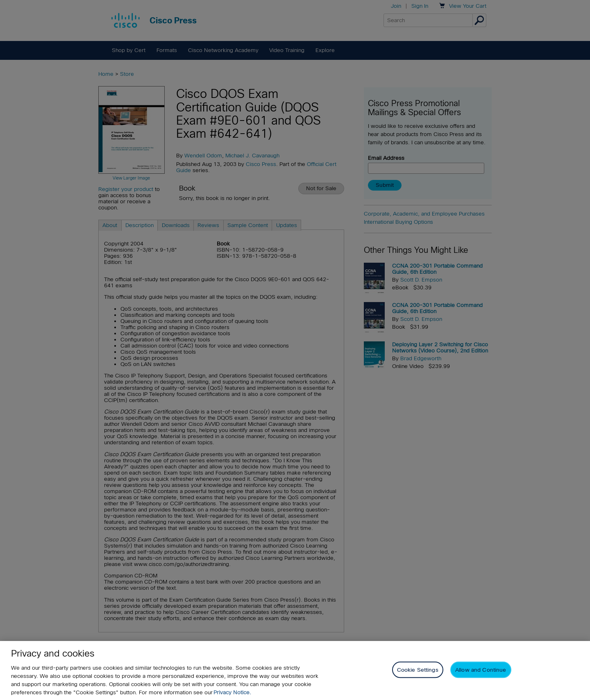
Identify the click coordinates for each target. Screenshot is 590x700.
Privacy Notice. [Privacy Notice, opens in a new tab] (232, 692)
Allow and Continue (481, 670)
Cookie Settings (418, 670)
